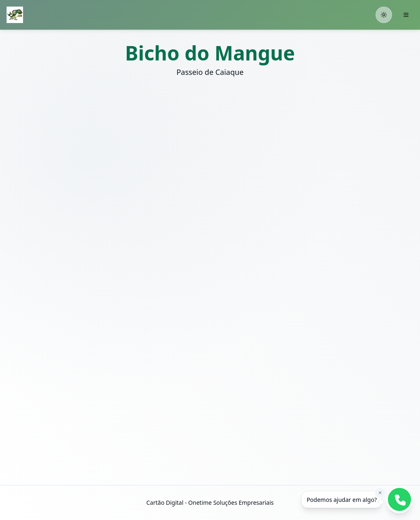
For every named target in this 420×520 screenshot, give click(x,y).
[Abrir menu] (406, 15)
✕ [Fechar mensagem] (380, 493)
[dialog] (342, 499)
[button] (106, 154)
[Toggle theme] (384, 15)
